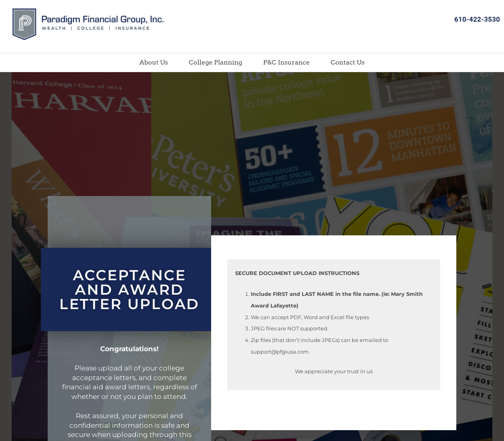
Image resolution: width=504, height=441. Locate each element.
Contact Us (348, 62)
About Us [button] (154, 62)
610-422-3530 (477, 19)
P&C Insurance (287, 62)
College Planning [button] (215, 62)
